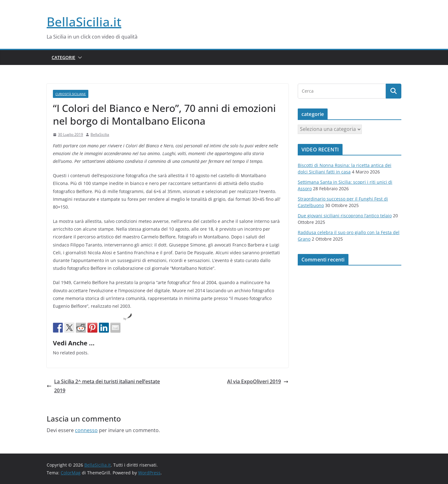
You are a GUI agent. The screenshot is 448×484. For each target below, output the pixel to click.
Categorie (63, 57)
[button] (79, 58)
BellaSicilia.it (84, 22)
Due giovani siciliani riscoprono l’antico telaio (345, 216)
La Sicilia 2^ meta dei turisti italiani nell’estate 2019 (103, 386)
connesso (86, 430)
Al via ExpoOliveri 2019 (258, 381)
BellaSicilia (100, 134)
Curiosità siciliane (71, 94)
